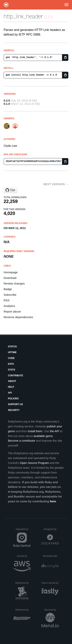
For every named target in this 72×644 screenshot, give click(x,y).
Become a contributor (22, 441)
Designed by (51, 529)
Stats (12, 370)
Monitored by (23, 583)
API (10, 393)
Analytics (9, 306)
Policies (13, 399)
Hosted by (24, 556)
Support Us (15, 404)
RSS (7, 300)
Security (14, 410)
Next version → (56, 184)
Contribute (15, 376)
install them (35, 431)
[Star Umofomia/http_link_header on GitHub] (10, 190)
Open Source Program (34, 463)
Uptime (12, 352)
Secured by (51, 610)
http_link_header (23, 16)
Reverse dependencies (18, 317)
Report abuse (12, 311)
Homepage (11, 272)
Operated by (23, 531)
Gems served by (50, 583)
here (53, 501)
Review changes (14, 283)
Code (11, 358)
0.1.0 (7, 104)
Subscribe (10, 295)
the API (55, 431)
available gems (43, 436)
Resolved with (51, 556)
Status (12, 347)
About (12, 381)
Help (11, 387)
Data (11, 364)
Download (10, 278)
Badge (8, 289)
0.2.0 (7, 100)
